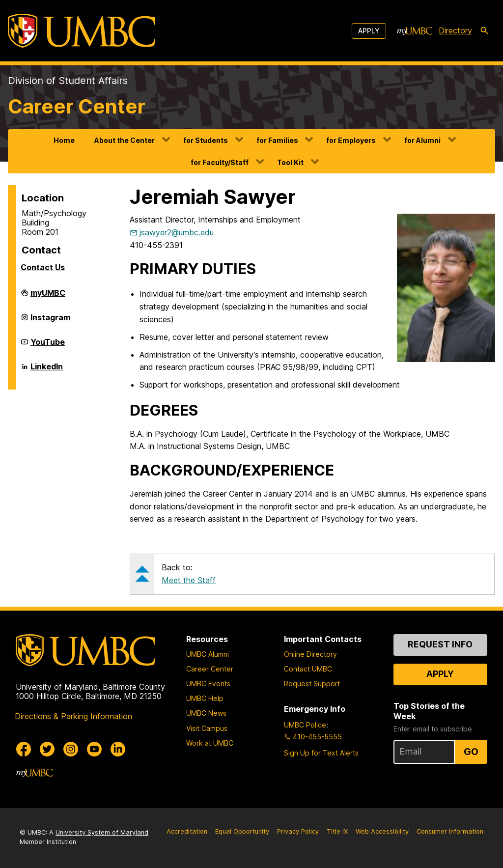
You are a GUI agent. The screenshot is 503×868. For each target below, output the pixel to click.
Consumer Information (450, 831)
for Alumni (422, 140)
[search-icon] (484, 31)
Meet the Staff (189, 580)
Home (64, 140)
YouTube (48, 346)
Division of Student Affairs (68, 81)
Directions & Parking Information (73, 716)
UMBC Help (205, 698)
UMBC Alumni (208, 654)
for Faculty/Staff (220, 162)
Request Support (312, 684)
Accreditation (187, 831)
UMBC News (206, 713)
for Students (206, 140)
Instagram (50, 321)
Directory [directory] (455, 30)
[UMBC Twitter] (47, 749)
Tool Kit (290, 162)
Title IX (337, 831)
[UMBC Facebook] (24, 749)
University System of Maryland (102, 832)
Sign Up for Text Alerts (321, 753)
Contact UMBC (308, 669)
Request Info (440, 644)
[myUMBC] (415, 31)
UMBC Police (305, 725)
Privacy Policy (298, 831)
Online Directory (310, 654)
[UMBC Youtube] (94, 749)
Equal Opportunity (242, 831)
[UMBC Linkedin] (118, 749)
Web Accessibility (382, 831)
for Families (277, 140)
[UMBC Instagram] (71, 749)
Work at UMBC (210, 743)
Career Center (77, 106)
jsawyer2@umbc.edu (177, 232)
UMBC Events (208, 684)
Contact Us (43, 267)
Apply (369, 31)
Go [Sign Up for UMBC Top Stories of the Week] (471, 752)
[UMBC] (82, 31)
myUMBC (48, 297)
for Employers (351, 140)
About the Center (125, 140)
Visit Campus (207, 728)
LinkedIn (47, 370)
